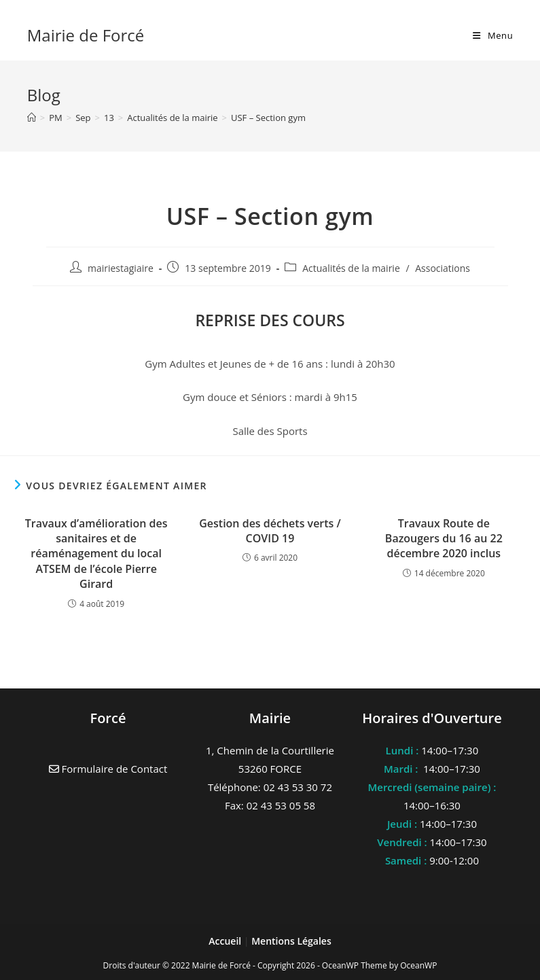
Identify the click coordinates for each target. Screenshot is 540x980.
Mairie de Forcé (86, 35)
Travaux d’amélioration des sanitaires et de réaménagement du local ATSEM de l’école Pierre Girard (96, 554)
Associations (443, 268)
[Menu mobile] (493, 35)
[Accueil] (32, 118)
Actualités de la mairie (351, 268)
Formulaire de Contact (108, 769)
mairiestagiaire (121, 268)
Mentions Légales (291, 941)
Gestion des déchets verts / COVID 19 (270, 531)
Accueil (226, 941)
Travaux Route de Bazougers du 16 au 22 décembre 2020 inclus (444, 539)
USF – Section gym (268, 118)
